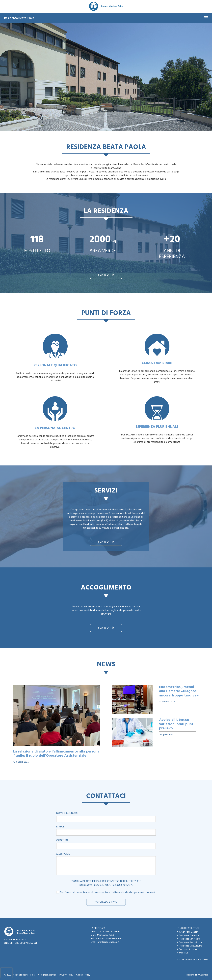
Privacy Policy (66, 975)
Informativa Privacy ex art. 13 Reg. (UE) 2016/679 (106, 885)
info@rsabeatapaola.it (108, 942)
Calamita (204, 975)
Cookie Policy (83, 975)
